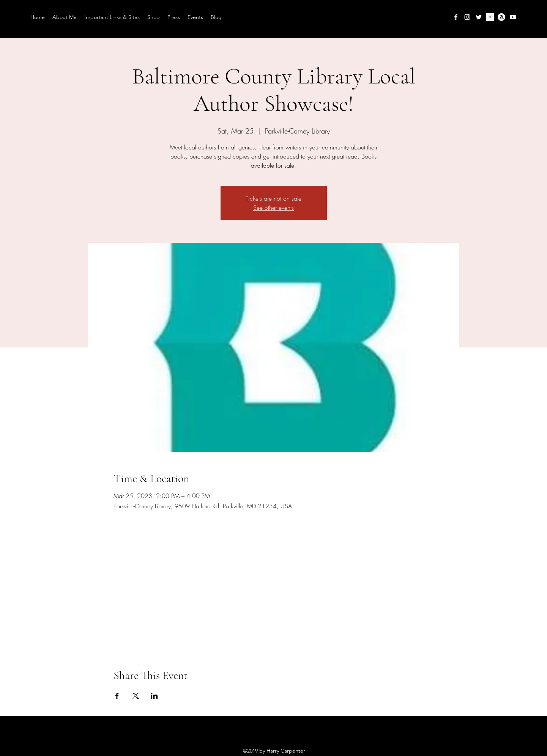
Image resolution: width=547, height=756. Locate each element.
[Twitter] (479, 17)
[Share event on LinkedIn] (154, 696)
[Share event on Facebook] (117, 696)
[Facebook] (456, 17)
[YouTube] (513, 17)
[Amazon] (501, 17)
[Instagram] (467, 17)
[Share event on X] (136, 696)
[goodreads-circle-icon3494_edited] (490, 17)
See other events (273, 207)
